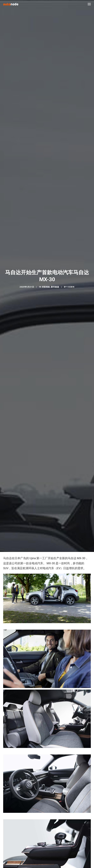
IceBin (71, 336)
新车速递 (55, 336)
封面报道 (46, 336)
